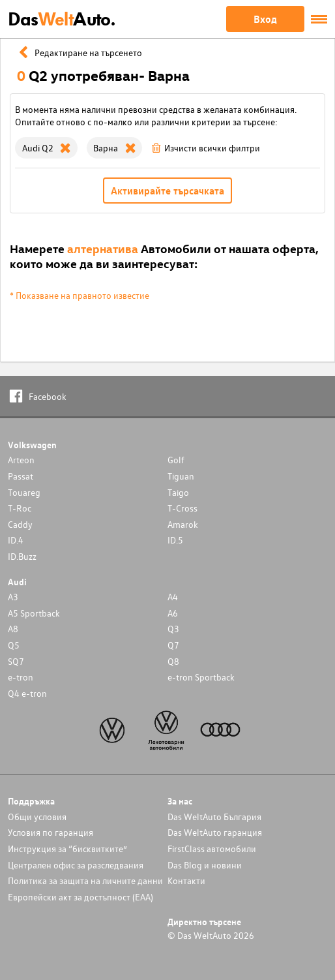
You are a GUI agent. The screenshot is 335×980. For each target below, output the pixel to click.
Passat (21, 476)
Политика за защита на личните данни (85, 880)
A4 (173, 597)
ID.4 (16, 540)
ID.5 (175, 540)
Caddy (20, 524)
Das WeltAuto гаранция (215, 832)
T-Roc (20, 508)
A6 (173, 613)
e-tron (21, 677)
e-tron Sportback (201, 677)
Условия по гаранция (51, 832)
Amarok (183, 524)
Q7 (173, 645)
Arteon (21, 460)
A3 (13, 597)
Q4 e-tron (27, 693)
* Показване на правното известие (80, 295)
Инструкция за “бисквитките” (67, 849)
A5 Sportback (34, 613)
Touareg (24, 492)
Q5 (14, 645)
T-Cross (182, 508)
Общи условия (37, 817)
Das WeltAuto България (214, 817)
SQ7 (16, 661)
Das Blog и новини (205, 865)
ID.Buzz (22, 556)
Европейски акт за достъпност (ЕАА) (80, 897)
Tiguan (181, 476)
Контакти (186, 880)
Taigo (178, 492)
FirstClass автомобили (212, 849)
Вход (265, 19)
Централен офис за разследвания (76, 865)
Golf (176, 460)
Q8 (173, 661)
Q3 (173, 629)
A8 (13, 629)
